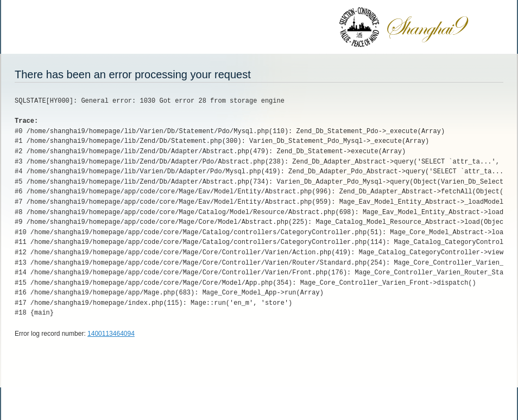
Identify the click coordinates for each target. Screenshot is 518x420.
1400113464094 (111, 334)
